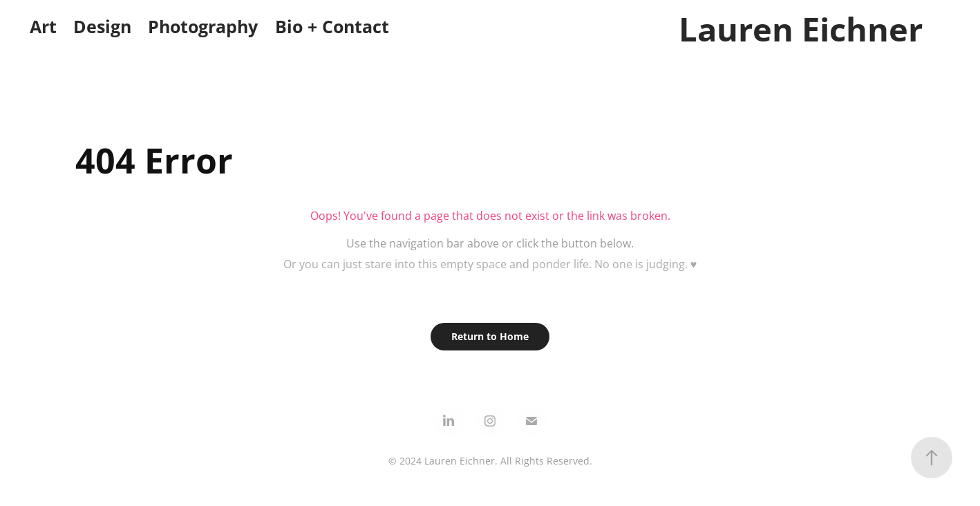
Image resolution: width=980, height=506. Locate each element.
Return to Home (490, 336)
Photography (203, 27)
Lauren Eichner (801, 29)
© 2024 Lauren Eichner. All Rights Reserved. (490, 461)
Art (43, 27)
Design (102, 27)
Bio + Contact (332, 27)
